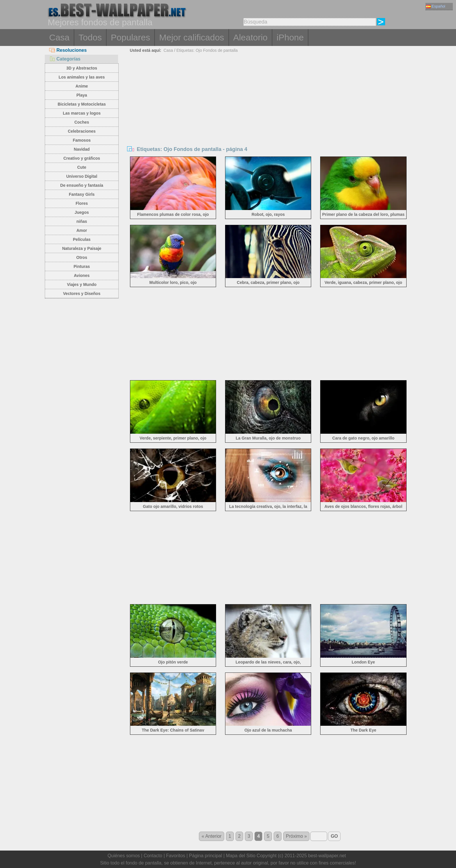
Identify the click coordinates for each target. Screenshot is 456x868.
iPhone (290, 37)
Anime (82, 86)
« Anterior (211, 836)
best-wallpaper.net (327, 856)
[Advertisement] (268, 98)
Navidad (82, 149)
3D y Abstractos (82, 68)
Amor (82, 230)
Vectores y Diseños (82, 294)
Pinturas (82, 266)
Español (436, 6)
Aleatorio (250, 37)
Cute (82, 167)
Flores (82, 203)
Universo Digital (82, 176)
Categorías (65, 59)
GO (334, 836)
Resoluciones (68, 50)
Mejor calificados (192, 37)
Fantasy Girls (82, 194)
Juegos (82, 212)
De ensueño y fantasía (82, 185)
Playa (82, 95)
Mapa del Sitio (241, 856)
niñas (82, 221)
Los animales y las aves (82, 77)
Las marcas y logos (82, 113)
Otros (82, 257)
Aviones (82, 275)
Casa (59, 37)
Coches (82, 122)
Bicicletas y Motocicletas (82, 104)
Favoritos (176, 856)
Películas (82, 239)
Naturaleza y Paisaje (82, 248)
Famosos (82, 140)
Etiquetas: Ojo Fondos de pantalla (207, 50)
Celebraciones (82, 131)
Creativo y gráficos (82, 158)
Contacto (153, 856)
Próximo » (296, 836)
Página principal (206, 856)
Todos (90, 37)
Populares (130, 37)
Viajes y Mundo (82, 284)
